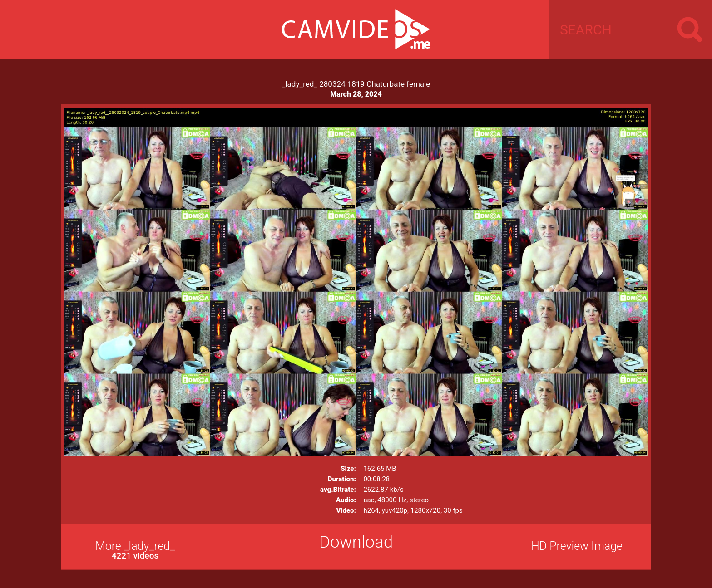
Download (356, 542)
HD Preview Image (577, 546)
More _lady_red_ (135, 550)
